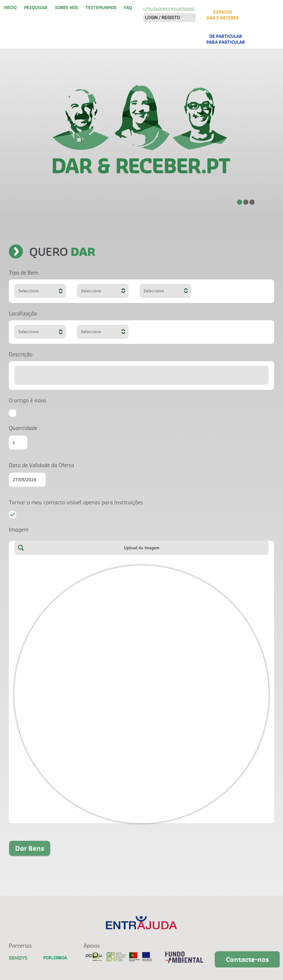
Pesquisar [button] (36, 7)
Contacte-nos (247, 959)
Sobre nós (67, 7)
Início (10, 7)
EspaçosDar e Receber (223, 15)
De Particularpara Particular (226, 39)
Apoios (92, 946)
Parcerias (20, 946)
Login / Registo (163, 18)
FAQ (128, 7)
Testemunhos (101, 7)
